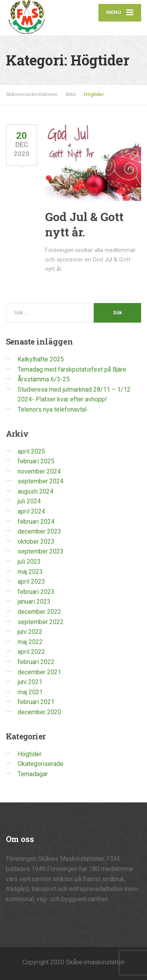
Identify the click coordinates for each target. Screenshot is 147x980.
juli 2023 (29, 562)
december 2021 (39, 672)
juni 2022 (30, 632)
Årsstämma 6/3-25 (44, 379)
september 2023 (41, 551)
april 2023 (31, 582)
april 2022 (31, 652)
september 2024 (41, 481)
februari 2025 (36, 461)
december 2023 (39, 531)
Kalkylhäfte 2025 (41, 359)
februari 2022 (36, 662)
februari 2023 (36, 592)
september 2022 (41, 622)
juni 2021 (30, 682)
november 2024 (39, 471)
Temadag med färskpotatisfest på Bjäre (72, 369)
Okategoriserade (41, 764)
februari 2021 (36, 702)
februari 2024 (36, 522)
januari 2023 (34, 602)
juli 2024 (29, 501)
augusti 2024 (35, 491)
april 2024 (31, 511)
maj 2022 (30, 642)
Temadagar (33, 774)
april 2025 (31, 451)
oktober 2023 (36, 542)
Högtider (30, 754)
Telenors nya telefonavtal (52, 409)
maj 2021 (30, 692)
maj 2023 (30, 572)
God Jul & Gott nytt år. (84, 224)
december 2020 (39, 712)
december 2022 (39, 612)
